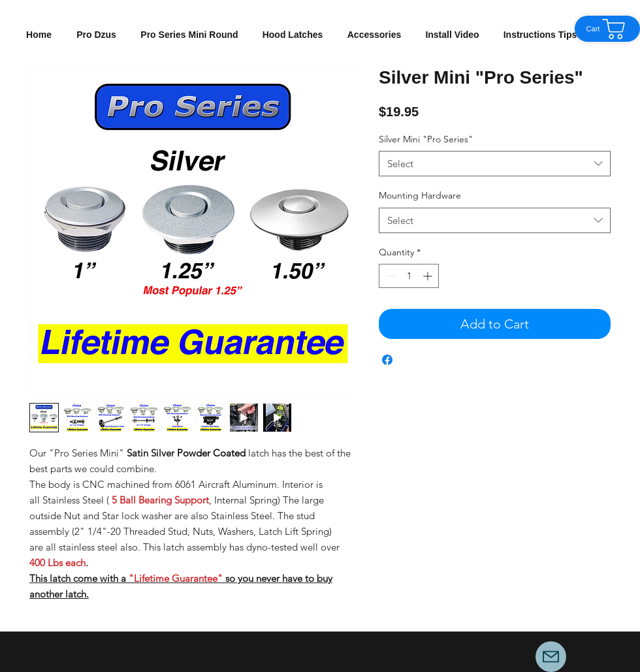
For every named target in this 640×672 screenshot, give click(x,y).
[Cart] (607, 29)
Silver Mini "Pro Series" (426, 139)
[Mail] (551, 657)
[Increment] (429, 276)
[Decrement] (389, 276)
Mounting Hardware (420, 195)
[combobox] (495, 164)
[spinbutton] (409, 276)
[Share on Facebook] (387, 360)
